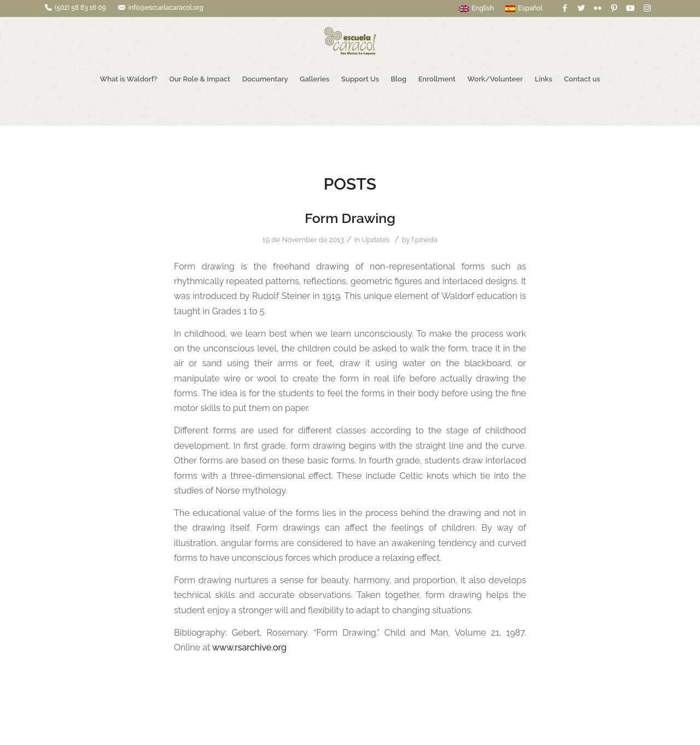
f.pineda (425, 240)
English (476, 8)
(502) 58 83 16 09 (80, 8)
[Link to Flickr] (597, 8)
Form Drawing (350, 218)
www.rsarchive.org (249, 647)
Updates (375, 240)
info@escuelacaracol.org (166, 8)
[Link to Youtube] (630, 8)
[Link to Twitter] (581, 8)
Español (524, 8)
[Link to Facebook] (565, 8)
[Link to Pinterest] (614, 8)
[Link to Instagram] (647, 8)
